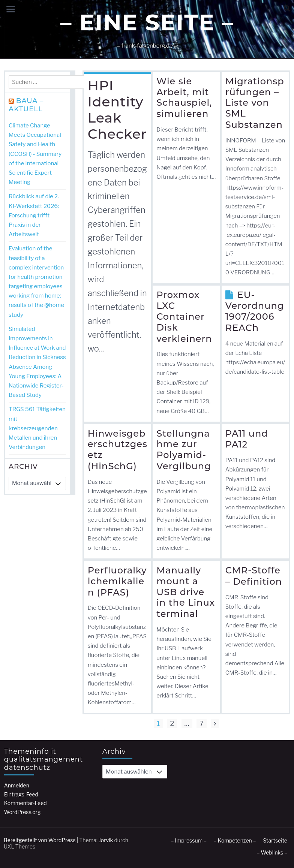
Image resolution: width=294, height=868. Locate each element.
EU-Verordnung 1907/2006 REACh (255, 311)
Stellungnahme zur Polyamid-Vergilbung (184, 450)
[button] (287, 8)
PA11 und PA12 (247, 439)
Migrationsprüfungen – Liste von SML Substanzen (255, 103)
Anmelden (17, 785)
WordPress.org (22, 812)
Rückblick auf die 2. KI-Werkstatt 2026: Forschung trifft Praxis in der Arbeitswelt (34, 215)
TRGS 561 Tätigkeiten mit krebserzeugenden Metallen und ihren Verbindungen (37, 428)
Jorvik (106, 840)
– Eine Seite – (147, 22)
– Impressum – (189, 840)
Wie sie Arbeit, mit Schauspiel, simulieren (184, 97)
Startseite (275, 840)
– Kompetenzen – (235, 840)
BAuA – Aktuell (26, 105)
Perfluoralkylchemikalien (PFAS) (117, 581)
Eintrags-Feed (21, 794)
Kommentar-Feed (25, 803)
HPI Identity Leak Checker (117, 110)
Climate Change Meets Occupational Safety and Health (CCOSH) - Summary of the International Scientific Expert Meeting (35, 154)
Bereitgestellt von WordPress (40, 840)
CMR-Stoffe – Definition (254, 576)
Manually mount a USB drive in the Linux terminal (186, 592)
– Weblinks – (272, 852)
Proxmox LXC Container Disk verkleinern (184, 317)
